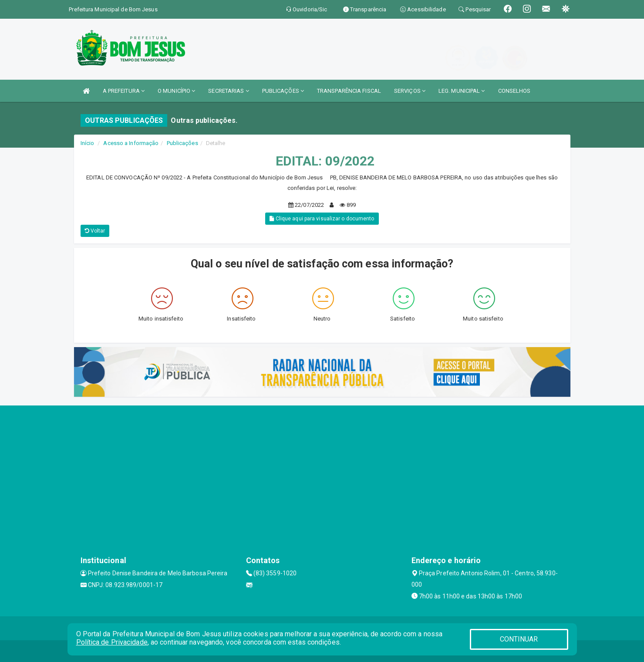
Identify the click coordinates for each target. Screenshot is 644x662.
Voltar (95, 231)
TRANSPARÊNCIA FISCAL (349, 91)
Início (88, 143)
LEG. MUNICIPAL (462, 91)
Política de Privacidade (112, 642)
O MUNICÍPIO (176, 91)
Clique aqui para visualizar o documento (322, 219)
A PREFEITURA (124, 91)
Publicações (182, 143)
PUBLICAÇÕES (283, 91)
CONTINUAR (519, 639)
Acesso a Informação (131, 143)
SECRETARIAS (228, 91)
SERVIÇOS (410, 91)
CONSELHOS (514, 91)
